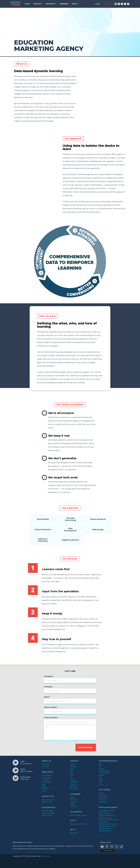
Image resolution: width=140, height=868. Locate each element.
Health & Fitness (104, 771)
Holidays (37, 4)
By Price (102, 800)
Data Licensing (47, 815)
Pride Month (103, 822)
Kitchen (101, 775)
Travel (101, 784)
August (73, 780)
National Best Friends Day (108, 824)
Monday (73, 802)
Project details (51, 718)
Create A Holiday (47, 811)
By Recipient (103, 802)
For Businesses (47, 775)
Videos (44, 791)
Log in (97, 4)
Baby (101, 764)
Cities (74, 4)
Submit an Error (47, 802)
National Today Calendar (78, 815)
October (73, 784)
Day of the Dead (105, 813)
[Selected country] (45, 712)
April (72, 771)
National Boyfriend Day (107, 815)
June (72, 775)
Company (49, 687)
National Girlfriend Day (106, 811)
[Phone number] (70, 712)
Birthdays (50, 4)
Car (100, 767)
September (74, 782)
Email (47, 697)
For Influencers (47, 782)
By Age (101, 793)
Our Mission (46, 764)
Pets (100, 778)
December (74, 789)
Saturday (73, 806)
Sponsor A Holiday (48, 813)
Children (102, 769)
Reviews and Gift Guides (79, 824)
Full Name (49, 676)
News (44, 787)
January (73, 764)
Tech (100, 782)
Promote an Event (48, 800)
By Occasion (103, 798)
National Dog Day (105, 831)
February (73, 767)
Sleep (101, 780)
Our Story (45, 767)
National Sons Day (105, 817)
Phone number (51, 707)
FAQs (44, 784)
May (72, 773)
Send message (86, 747)
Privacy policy (46, 856)
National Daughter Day (107, 826)
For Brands (45, 780)
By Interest (103, 795)
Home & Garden (104, 773)
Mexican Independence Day (108, 820)
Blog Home (74, 833)
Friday (72, 804)
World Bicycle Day (105, 829)
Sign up (108, 4)
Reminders (64, 4)
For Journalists (47, 778)
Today (27, 4)
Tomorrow (74, 800)
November (74, 787)
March (72, 769)
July (72, 778)
